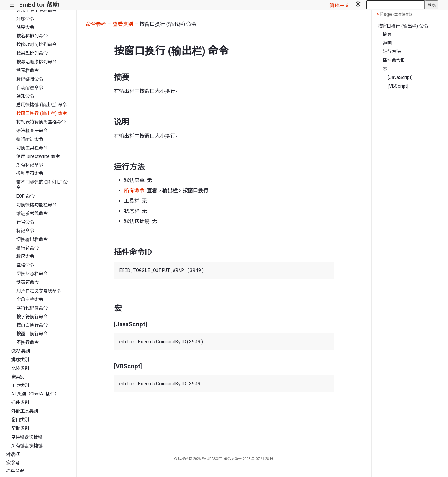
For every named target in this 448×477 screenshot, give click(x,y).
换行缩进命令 (30, 139)
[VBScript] (398, 86)
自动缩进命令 (30, 88)
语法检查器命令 (32, 131)
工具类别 (20, 386)
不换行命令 (28, 342)
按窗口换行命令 (32, 334)
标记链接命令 (30, 79)
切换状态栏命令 (32, 274)
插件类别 (20, 403)
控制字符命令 (30, 174)
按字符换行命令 (32, 317)
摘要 (387, 35)
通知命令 (25, 96)
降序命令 (25, 27)
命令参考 (96, 24)
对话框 (13, 454)
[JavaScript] (400, 78)
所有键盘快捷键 (27, 446)
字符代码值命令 (32, 308)
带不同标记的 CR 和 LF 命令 (42, 185)
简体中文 (340, 5)
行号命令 (25, 222)
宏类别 (18, 377)
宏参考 (13, 463)
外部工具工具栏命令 (36, 10)
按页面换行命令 (32, 325)
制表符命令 (28, 282)
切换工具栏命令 (32, 148)
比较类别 (20, 368)
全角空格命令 (30, 300)
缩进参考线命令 (32, 214)
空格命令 (25, 265)
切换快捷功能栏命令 (36, 205)
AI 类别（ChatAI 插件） (35, 394)
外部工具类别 (25, 411)
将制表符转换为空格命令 (41, 122)
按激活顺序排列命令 (36, 62)
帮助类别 (20, 429)
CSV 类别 (21, 351)
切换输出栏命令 (32, 239)
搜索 (432, 5)
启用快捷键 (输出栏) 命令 (42, 105)
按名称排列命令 (32, 36)
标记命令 (25, 231)
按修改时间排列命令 (36, 45)
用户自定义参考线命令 (39, 291)
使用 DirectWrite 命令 (38, 157)
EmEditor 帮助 (39, 5)
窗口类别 (20, 420)
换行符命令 (28, 248)
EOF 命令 (25, 196)
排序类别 (20, 360)
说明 (387, 43)
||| (12, 5)
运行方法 (392, 52)
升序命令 (25, 19)
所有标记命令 (30, 165)
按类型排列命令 (32, 53)
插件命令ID (394, 60)
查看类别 (123, 24)
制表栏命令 (28, 71)
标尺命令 (25, 256)
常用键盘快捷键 (27, 437)
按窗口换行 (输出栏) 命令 (42, 113)
